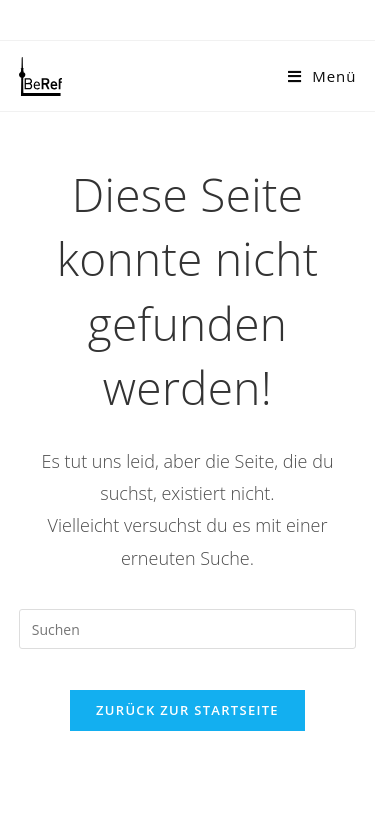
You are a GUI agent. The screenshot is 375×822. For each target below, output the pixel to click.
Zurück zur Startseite (187, 710)
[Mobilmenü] (322, 76)
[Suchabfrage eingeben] (188, 629)
